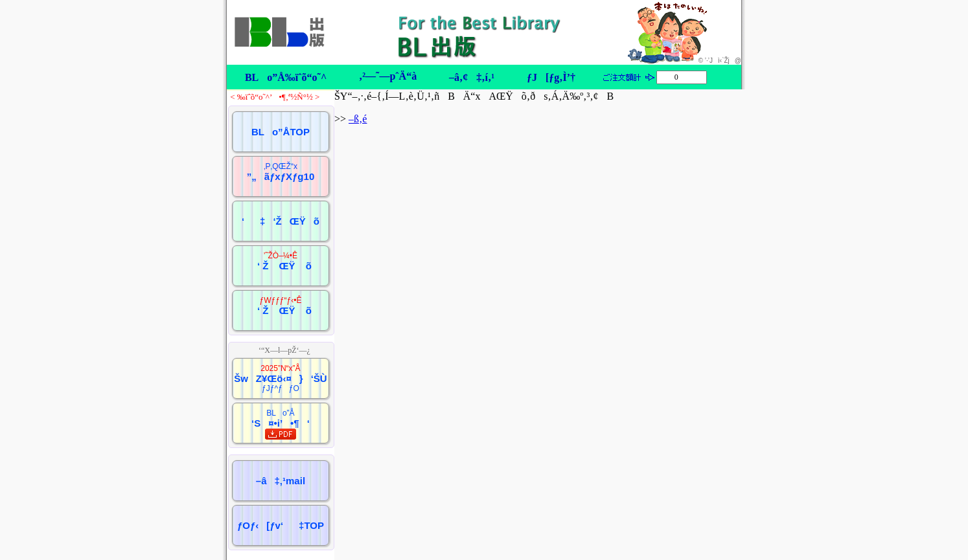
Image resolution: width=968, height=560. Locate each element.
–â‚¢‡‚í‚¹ (472, 77)
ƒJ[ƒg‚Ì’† (551, 77)
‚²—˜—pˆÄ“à (388, 76)
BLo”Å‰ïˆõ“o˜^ (286, 77)
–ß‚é (358, 119)
